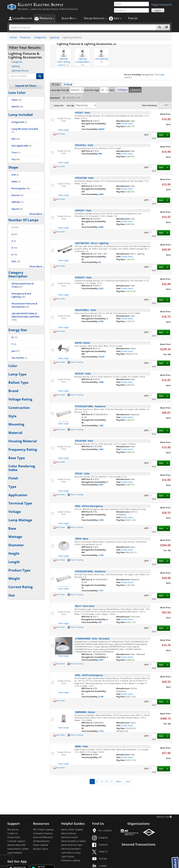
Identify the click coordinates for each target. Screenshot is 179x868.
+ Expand (135, 90)
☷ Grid (68, 84)
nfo (118, 18)
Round (17, 195)
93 (100, 262)
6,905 (101, 227)
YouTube (100, 859)
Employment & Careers (18, 849)
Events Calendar (41, 845)
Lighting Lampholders (82, 57)
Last (128, 781)
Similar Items (127, 123)
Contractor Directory (43, 834)
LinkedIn (99, 866)
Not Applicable (22, 146)
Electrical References (43, 838)
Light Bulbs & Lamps (71, 853)
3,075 (101, 485)
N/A (16, 261)
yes (16, 351)
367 (100, 622)
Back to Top (164, 817)
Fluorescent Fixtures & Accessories (24, 305)
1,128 (101, 555)
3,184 (101, 321)
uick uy (69, 18)
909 (100, 154)
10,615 (101, 357)
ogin (22, 18)
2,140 (101, 520)
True (16, 153)
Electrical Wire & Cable (72, 845)
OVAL (16, 182)
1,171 (101, 590)
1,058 (101, 382)
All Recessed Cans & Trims (23, 285)
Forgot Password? (162, 5)
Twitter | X (100, 852)
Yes (16, 159)
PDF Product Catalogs (43, 830)
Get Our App (17, 861)
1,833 (101, 449)
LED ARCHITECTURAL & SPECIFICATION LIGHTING (26, 317)
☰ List (56, 84)
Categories (40, 37)
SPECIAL (17, 202)
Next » (119, 781)
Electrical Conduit (69, 838)
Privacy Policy (14, 838)
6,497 (101, 660)
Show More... (37, 214)
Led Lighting (101, 56)
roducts (47, 18)
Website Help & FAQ (17, 845)
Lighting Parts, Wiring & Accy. (64, 57)
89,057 (101, 129)
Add (161, 135)
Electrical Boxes (69, 834)
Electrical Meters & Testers (74, 841)
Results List (72, 97)
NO (16, 139)
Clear (17, 100)
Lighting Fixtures (20, 71)
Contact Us (12, 834)
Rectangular (21, 188)
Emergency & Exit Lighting (21, 295)
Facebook (100, 845)
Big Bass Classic (41, 849)
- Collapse (122, 90)
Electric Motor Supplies (72, 830)
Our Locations (102, 831)
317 (100, 757)
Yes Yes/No (19, 358)
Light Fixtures (68, 857)
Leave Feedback (15, 853)
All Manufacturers (41, 841)
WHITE (17, 107)
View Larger (64, 130)
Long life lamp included (25, 130)
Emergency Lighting (71, 861)
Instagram (100, 838)
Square (17, 209)
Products (25, 37)
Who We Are (13, 830)
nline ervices (95, 18)
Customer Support (16, 841)
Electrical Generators (71, 849)
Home (13, 37)
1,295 (101, 425)
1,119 (101, 731)
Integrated (19, 122)
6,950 (101, 194)
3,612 (101, 288)
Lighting (54, 37)
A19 (15, 175)
